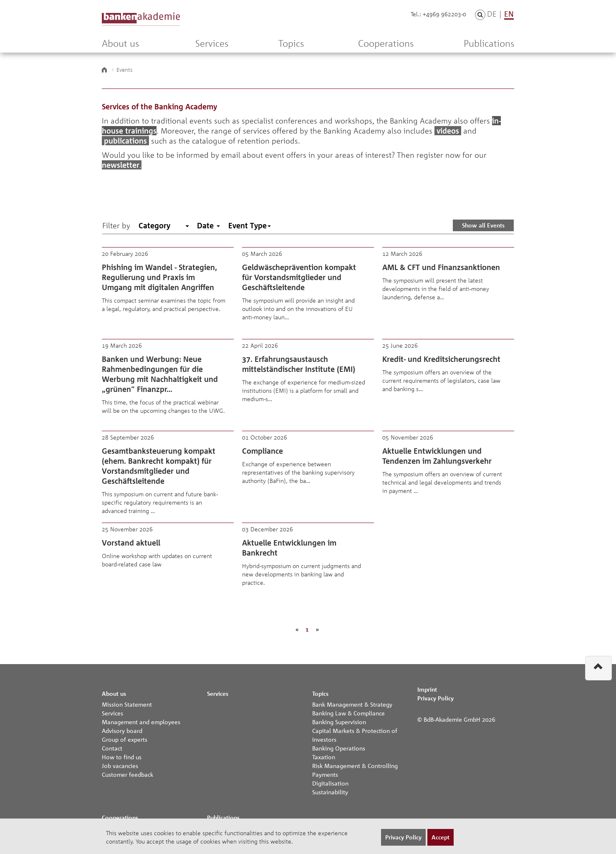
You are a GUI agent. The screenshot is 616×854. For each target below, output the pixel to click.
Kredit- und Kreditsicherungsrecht (448, 381)
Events (125, 70)
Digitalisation (330, 783)
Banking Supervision (339, 722)
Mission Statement (127, 704)
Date (208, 225)
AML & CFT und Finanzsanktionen (448, 289)
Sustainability (330, 792)
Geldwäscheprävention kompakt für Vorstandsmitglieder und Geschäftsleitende (308, 289)
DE (492, 14)
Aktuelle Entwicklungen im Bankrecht (308, 564)
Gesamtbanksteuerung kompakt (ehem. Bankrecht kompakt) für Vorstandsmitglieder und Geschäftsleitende (168, 472)
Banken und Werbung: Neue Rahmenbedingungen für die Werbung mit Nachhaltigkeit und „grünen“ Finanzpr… (168, 381)
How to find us (122, 757)
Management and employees (141, 722)
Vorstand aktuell (168, 564)
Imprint (427, 689)
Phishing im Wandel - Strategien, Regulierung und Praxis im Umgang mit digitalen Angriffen (168, 289)
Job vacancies (120, 766)
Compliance (308, 472)
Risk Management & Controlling (355, 766)
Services (212, 43)
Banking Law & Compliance (348, 713)
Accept (441, 837)
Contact (112, 748)
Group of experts (125, 739)
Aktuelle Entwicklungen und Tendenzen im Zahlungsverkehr (448, 472)
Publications (489, 43)
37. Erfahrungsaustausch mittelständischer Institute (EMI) (308, 381)
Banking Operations (339, 748)
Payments (325, 774)
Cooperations (386, 43)
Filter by (116, 225)
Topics (291, 43)
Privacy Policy (435, 698)
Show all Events (483, 225)
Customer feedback (127, 774)
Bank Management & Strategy (352, 704)
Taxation (324, 757)
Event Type (250, 225)
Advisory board (122, 730)
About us (120, 43)
